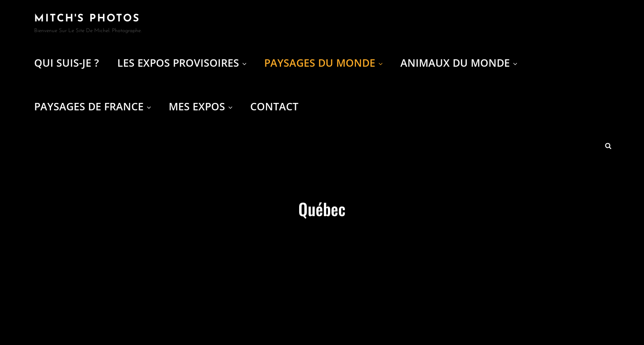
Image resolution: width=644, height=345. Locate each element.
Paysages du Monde (324, 63)
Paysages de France (93, 106)
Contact (274, 106)
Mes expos (201, 106)
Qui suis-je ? (66, 63)
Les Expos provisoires (183, 63)
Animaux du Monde (459, 63)
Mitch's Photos (87, 19)
